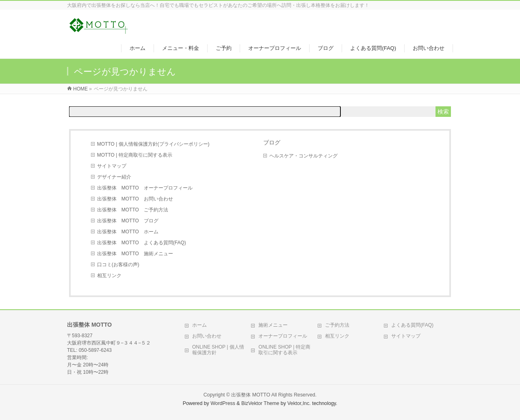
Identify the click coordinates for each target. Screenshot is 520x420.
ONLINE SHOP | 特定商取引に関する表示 (284, 350)
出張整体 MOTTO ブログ (128, 221)
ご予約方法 (337, 325)
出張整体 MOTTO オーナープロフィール (145, 188)
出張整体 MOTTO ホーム (128, 232)
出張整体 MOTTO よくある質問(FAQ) (142, 243)
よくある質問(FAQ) (412, 325)
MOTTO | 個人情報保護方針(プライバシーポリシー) (153, 144)
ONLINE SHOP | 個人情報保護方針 (218, 350)
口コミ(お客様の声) (118, 265)
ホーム (199, 325)
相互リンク (109, 276)
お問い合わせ (207, 336)
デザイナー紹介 (114, 177)
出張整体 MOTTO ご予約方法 (133, 210)
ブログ (272, 142)
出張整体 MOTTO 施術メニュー (135, 254)
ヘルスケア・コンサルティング (303, 156)
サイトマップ (112, 166)
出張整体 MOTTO (251, 395)
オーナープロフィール (283, 336)
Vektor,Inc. (299, 403)
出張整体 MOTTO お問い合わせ (135, 199)
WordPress (223, 403)
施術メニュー (273, 325)
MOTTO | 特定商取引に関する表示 (135, 155)
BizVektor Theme (260, 403)
